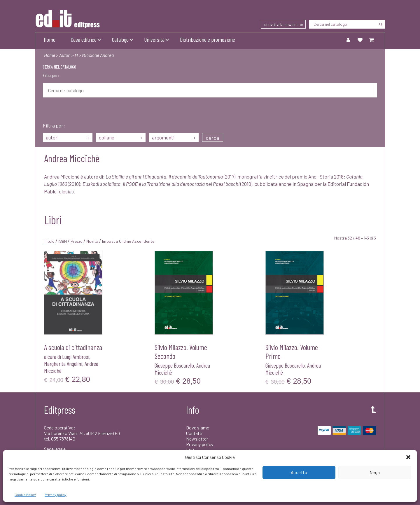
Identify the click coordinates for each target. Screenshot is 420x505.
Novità (92, 241)
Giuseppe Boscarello (174, 365)
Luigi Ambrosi (76, 357)
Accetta (299, 472)
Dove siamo (198, 428)
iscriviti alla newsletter (283, 24)
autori (68, 137)
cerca (213, 138)
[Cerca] (381, 24)
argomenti (174, 137)
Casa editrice (84, 39)
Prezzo (77, 241)
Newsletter (197, 439)
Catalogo (120, 39)
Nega (375, 472)
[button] (408, 457)
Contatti (194, 433)
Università (154, 39)
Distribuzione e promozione (208, 39)
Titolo (49, 241)
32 (350, 238)
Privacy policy (56, 494)
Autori (65, 55)
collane (121, 137)
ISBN (63, 241)
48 (358, 238)
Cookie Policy (25, 494)
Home (50, 39)
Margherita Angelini (63, 364)
